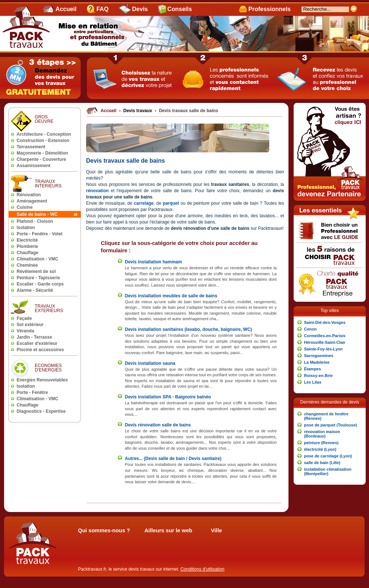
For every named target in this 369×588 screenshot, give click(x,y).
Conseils (180, 9)
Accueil (66, 9)
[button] (330, 322)
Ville (216, 530)
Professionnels (269, 9)
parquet (172, 203)
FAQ (102, 9)
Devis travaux (138, 111)
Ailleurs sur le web (168, 530)
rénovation (97, 191)
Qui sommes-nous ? (104, 530)
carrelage (143, 203)
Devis (140, 9)
